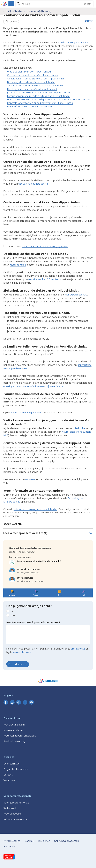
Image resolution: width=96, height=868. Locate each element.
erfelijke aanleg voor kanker (73, 43)
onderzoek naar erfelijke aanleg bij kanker (45, 246)
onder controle (18, 265)
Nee (13, 615)
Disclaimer (44, 841)
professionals (78, 649)
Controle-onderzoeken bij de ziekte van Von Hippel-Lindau (40, 103)
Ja (12, 611)
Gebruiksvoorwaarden (67, 841)
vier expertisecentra (76, 295)
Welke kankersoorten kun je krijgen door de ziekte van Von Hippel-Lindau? (48, 100)
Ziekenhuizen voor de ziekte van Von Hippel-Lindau (36, 86)
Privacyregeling (12, 841)
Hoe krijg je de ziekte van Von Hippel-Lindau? (32, 89)
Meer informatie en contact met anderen (30, 106)
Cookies (29, 841)
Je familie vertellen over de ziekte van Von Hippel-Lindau (38, 93)
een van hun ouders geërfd (33, 184)
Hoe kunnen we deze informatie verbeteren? (33, 623)
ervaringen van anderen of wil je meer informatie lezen (34, 386)
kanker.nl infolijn (22, 652)
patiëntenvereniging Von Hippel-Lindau (35, 509)
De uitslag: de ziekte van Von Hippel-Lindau (31, 82)
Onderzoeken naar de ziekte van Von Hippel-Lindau (36, 79)
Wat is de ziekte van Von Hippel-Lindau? (29, 72)
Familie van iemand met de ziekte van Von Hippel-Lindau (39, 96)
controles (30, 479)
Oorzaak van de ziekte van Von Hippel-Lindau (32, 75)
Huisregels (9, 846)
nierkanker (80, 428)
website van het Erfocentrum (45, 279)
